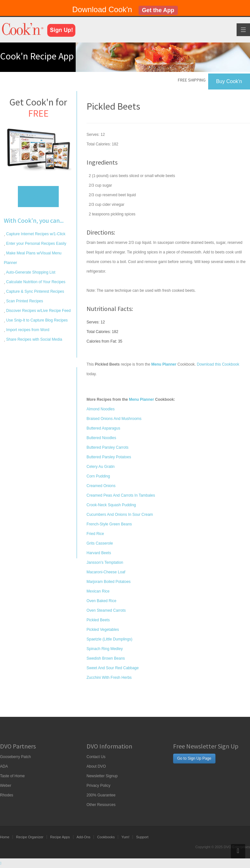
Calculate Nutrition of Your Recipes (35, 282)
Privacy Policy (98, 786)
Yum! (125, 837)
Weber (6, 786)
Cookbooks (106, 837)
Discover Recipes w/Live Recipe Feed (38, 311)
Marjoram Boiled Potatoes (109, 582)
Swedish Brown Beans (106, 658)
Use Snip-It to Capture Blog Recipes (36, 320)
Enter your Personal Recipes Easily (36, 244)
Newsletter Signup (102, 776)
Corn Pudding (98, 476)
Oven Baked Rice (101, 601)
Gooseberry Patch (15, 757)
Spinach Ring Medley (105, 649)
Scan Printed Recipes (24, 301)
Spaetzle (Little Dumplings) (109, 639)
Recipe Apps (60, 837)
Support (142, 837)
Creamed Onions (101, 486)
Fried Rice (95, 534)
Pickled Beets (98, 620)
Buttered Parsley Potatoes (109, 457)
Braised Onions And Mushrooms (114, 419)
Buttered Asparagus (103, 428)
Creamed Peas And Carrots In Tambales (121, 495)
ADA (4, 766)
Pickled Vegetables (103, 630)
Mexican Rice (98, 591)
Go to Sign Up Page (194, 758)
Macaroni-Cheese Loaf (106, 572)
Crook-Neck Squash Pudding (111, 505)
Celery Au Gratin (101, 467)
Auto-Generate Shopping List (30, 272)
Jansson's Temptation (105, 562)
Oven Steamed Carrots (106, 610)
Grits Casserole (100, 543)
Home (5, 837)
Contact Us (96, 757)
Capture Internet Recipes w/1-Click (35, 234)
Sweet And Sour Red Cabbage (113, 668)
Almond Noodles (101, 409)
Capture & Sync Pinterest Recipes (35, 291)
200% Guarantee (101, 795)
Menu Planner (142, 399)
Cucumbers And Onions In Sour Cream (120, 515)
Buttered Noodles (101, 438)
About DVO (96, 766)
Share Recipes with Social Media (34, 339)
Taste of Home (12, 776)
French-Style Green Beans (109, 524)
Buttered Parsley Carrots (107, 447)
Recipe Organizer (30, 837)
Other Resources (101, 805)
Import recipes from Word (27, 330)
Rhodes (7, 795)
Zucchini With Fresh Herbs (109, 678)
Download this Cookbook (218, 364)
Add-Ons (83, 837)
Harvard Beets (99, 553)
